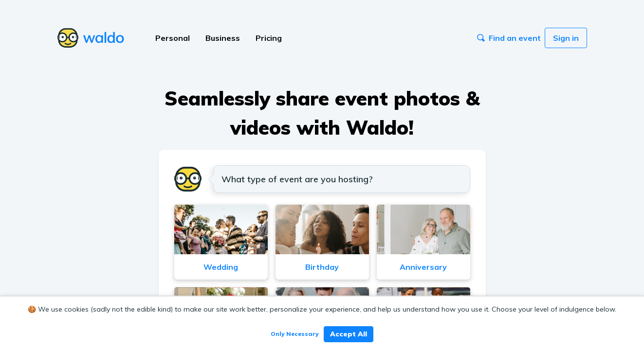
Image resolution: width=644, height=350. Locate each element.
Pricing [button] (269, 38)
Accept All (349, 334)
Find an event (509, 38)
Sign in (566, 38)
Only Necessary (295, 334)
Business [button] (223, 38)
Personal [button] (173, 38)
